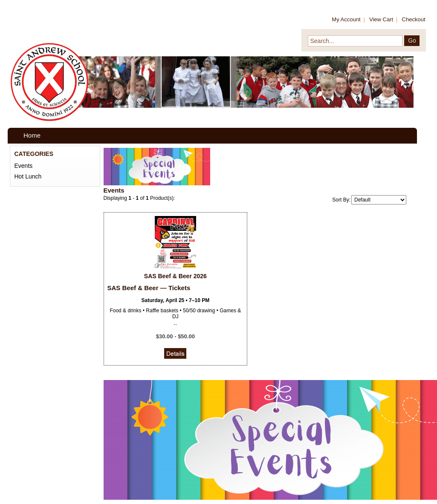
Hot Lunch (28, 176)
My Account (346, 19)
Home (32, 135)
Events (24, 166)
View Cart (381, 19)
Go (412, 40)
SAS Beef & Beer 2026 (175, 276)
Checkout (414, 19)
